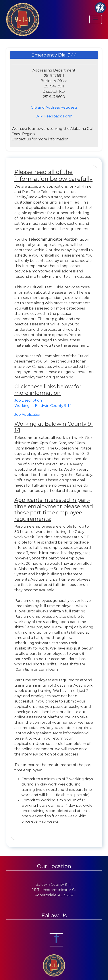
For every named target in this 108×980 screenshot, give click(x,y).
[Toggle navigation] (96, 19)
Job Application (28, 414)
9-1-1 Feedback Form (54, 116)
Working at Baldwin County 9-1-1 (43, 406)
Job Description (28, 400)
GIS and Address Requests (54, 107)
